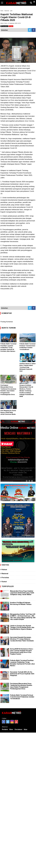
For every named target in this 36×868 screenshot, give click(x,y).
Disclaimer (19, 729)
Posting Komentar (7, 322)
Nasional (7, 11)
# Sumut (4, 582)
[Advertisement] (18, 299)
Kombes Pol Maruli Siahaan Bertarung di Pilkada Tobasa (21, 603)
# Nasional (4, 574)
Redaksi (5, 729)
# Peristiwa (5, 578)
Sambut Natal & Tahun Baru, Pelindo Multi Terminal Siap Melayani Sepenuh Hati (28, 367)
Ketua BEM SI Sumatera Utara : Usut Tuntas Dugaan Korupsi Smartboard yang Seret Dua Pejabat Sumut (22, 652)
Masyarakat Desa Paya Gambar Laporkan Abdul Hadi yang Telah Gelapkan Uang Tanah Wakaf (22, 593)
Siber (11, 729)
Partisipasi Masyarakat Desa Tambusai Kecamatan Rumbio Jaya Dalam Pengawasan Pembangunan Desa (21, 686)
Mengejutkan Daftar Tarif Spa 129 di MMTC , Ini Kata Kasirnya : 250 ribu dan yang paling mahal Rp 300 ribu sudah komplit (23, 617)
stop (11, 26)
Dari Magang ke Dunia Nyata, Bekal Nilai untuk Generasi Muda (8, 412)
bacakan (4, 26)
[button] (34, 1)
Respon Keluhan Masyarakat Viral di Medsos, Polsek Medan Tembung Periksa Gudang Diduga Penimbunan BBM (27, 391)
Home (2, 11)
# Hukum (4, 570)
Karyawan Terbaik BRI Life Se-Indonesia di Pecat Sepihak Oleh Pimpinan (22, 674)
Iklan (26, 729)
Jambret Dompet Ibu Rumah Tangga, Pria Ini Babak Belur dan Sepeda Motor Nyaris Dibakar (22, 627)
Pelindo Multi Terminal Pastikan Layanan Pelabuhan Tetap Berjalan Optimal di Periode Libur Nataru (8, 347)
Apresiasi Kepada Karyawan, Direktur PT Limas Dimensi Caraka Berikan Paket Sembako (22, 639)
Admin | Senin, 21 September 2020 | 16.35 (11, 23)
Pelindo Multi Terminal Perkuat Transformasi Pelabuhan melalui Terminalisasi (22, 697)
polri (11, 11)
